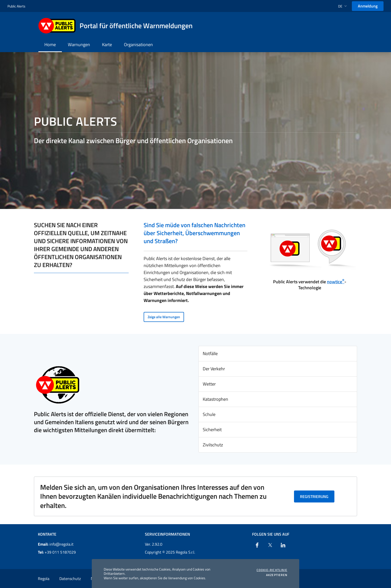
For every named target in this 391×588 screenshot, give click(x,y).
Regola (44, 579)
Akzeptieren (277, 575)
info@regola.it (56, 544)
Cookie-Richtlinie (272, 570)
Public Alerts (16, 6)
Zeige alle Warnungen (164, 317)
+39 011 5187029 (57, 552)
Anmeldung (368, 6)
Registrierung (314, 496)
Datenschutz (70, 579)
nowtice (336, 282)
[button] (343, 6)
